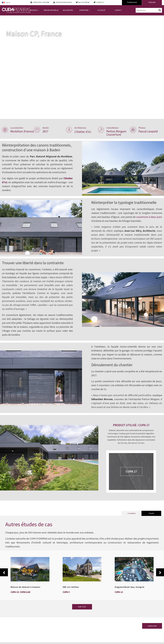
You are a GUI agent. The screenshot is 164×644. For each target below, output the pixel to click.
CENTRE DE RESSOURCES (64, 2)
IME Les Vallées (71, 596)
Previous (4, 581)
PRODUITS (34, 10)
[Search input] (147, 10)
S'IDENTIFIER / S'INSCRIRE (41, 2)
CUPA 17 (132, 480)
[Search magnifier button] (160, 10)
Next (160, 581)
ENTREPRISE (84, 10)
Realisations (15, 18)
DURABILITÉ (100, 2)
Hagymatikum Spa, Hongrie (130, 596)
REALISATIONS (68, 10)
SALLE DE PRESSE (84, 2)
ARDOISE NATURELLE (51, 10)
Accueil (5, 18)
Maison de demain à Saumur (25, 596)
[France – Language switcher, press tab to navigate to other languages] (14, 3)
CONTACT (118, 10)
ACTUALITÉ (101, 10)
